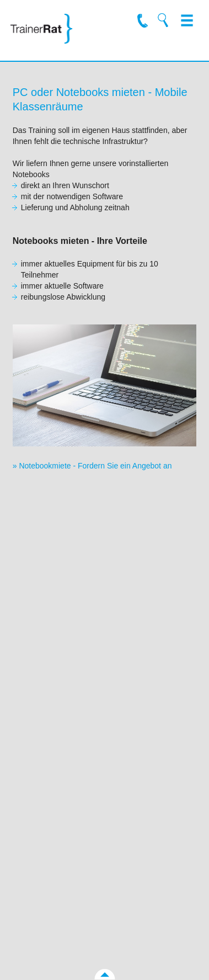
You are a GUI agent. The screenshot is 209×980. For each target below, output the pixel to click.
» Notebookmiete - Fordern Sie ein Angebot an (92, 466)
